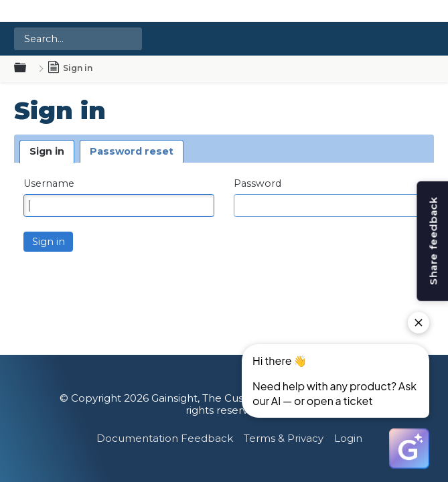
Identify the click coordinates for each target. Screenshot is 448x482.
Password (257, 184)
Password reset (132, 151)
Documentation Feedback (165, 438)
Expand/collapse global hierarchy (28, 68)
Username (49, 184)
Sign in (47, 151)
